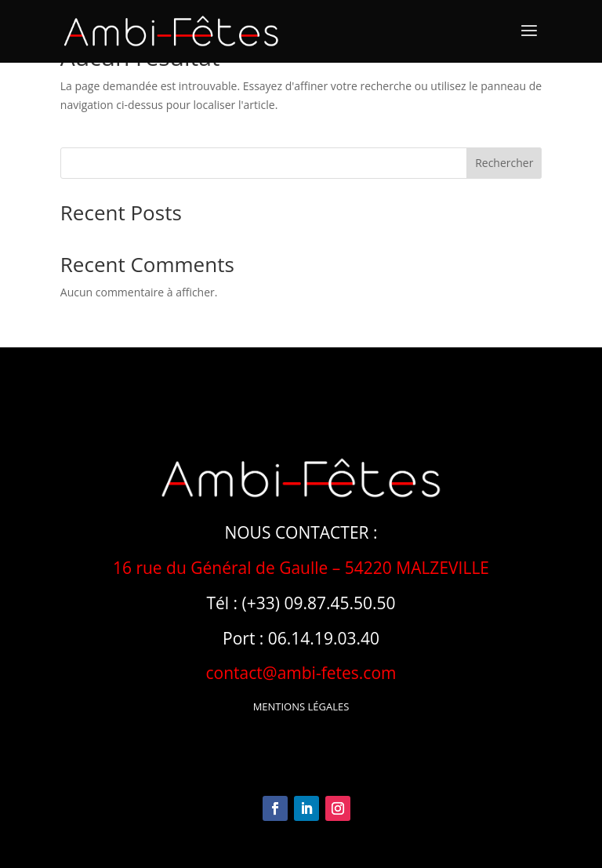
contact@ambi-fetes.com (301, 673)
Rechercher (504, 163)
